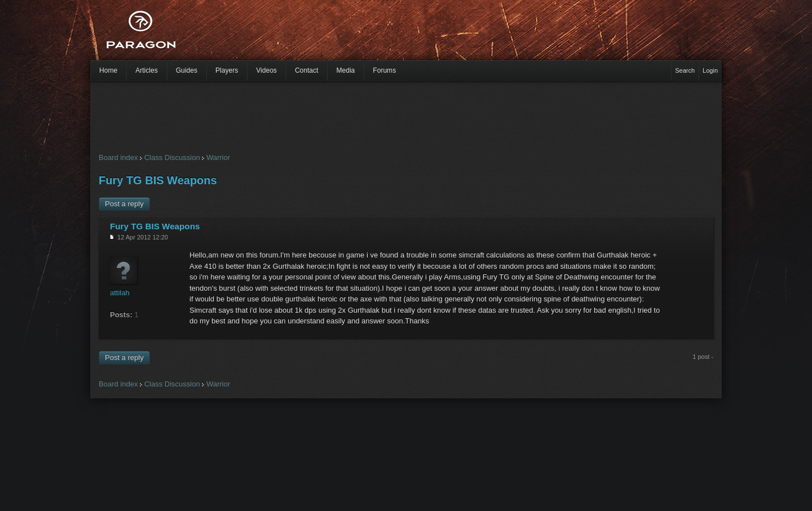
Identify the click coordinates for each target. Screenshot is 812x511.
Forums (384, 70)
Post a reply (124, 204)
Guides (187, 70)
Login (710, 70)
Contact (307, 70)
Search (685, 70)
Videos (266, 70)
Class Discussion (172, 157)
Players (227, 70)
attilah (120, 293)
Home (108, 70)
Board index (118, 157)
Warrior (218, 157)
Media (345, 70)
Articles (147, 70)
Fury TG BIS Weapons (158, 180)
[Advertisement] (386, 34)
